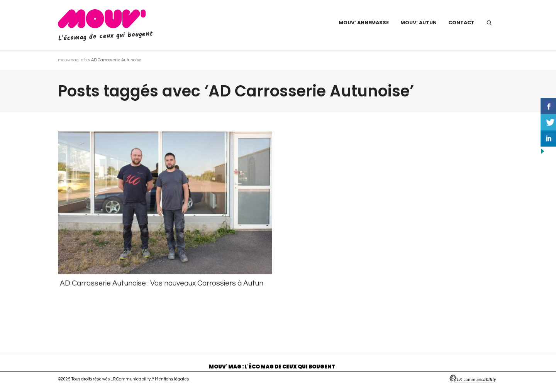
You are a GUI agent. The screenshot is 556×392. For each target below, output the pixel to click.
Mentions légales (172, 379)
